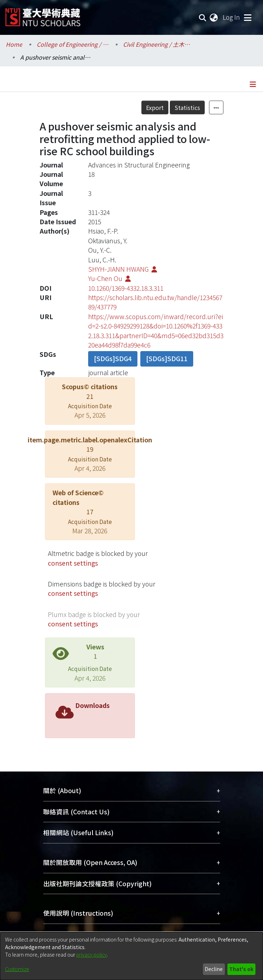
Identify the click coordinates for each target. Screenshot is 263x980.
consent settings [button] (73, 563)
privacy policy (92, 954)
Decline (214, 969)
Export (155, 107)
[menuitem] (214, 17)
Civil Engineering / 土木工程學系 (159, 44)
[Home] (43, 15)
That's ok (241, 969)
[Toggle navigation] (248, 17)
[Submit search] (203, 17)
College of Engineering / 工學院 (73, 44)
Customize (17, 969)
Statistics (187, 107)
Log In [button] (232, 17)
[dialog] (131, 956)
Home (14, 44)
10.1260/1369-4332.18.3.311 (126, 288)
